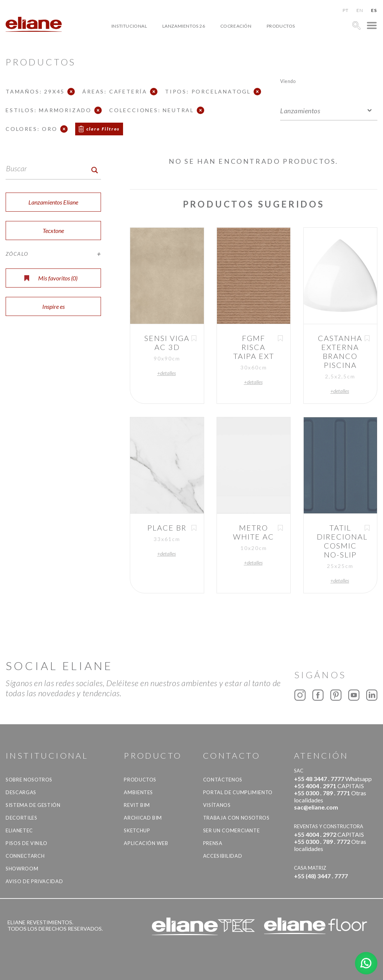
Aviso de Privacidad (34, 881)
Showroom (22, 869)
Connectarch (25, 856)
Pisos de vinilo (27, 843)
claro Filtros (103, 129)
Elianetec (19, 830)
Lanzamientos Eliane (53, 202)
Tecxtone (53, 231)
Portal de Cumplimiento (238, 792)
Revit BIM (137, 805)
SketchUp (137, 830)
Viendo (288, 81)
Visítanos (217, 805)
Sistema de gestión (33, 805)
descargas (21, 792)
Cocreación (236, 26)
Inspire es (53, 306)
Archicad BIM (143, 818)
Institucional (129, 26)
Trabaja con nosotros (236, 818)
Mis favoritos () (51, 278)
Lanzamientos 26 (184, 26)
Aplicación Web (146, 843)
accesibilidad (223, 856)
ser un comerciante (232, 830)
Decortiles (22, 818)
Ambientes (138, 792)
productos (281, 26)
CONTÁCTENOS (223, 780)
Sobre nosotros (29, 780)
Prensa (213, 843)
